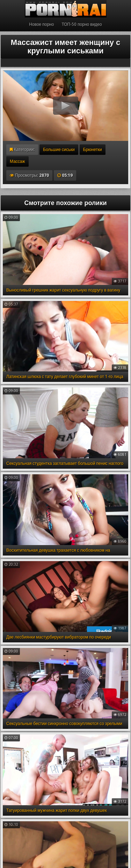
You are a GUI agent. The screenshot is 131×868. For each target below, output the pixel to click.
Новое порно (41, 24)
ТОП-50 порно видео (82, 24)
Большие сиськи (59, 150)
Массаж (17, 161)
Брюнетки (93, 150)
